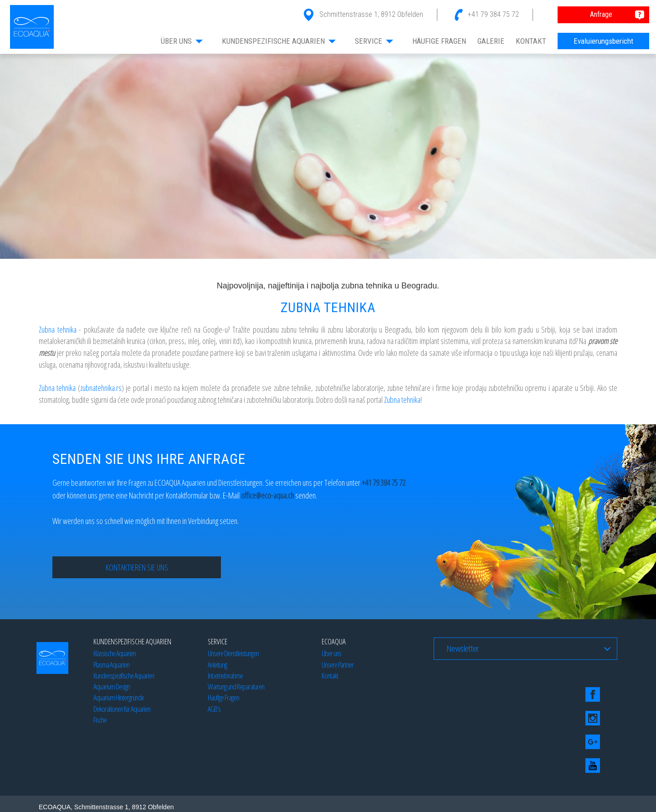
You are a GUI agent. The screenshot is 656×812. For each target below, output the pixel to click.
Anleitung (217, 665)
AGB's (214, 709)
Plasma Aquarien (111, 665)
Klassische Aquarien (115, 653)
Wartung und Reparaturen (236, 686)
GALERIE (491, 41)
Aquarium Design (112, 686)
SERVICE (374, 41)
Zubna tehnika (58, 329)
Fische (100, 720)
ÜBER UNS (182, 41)
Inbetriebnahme (225, 676)
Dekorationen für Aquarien (122, 709)
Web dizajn (71, 792)
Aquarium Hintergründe (119, 697)
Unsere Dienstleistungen (233, 653)
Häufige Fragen (223, 697)
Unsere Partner (338, 665)
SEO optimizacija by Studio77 (479, 792)
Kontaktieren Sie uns (137, 567)
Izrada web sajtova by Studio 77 (147, 792)
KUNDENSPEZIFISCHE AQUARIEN (279, 41)
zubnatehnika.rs (101, 388)
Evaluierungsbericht (603, 41)
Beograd (199, 792)
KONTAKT (531, 41)
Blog (95, 792)
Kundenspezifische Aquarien (124, 676)
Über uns (331, 653)
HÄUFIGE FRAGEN (439, 41)
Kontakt (330, 676)
